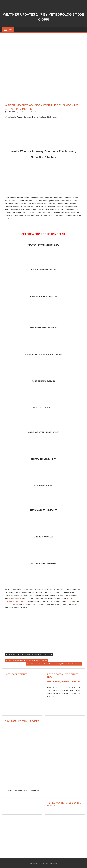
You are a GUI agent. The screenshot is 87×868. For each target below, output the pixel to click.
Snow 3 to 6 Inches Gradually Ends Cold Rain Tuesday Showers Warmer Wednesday (53, 664)
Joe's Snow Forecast (34, 112)
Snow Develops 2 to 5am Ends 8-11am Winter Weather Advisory (27, 660)
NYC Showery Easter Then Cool (64, 681)
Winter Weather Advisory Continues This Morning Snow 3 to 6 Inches (29, 655)
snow (43, 112)
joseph (21, 112)
